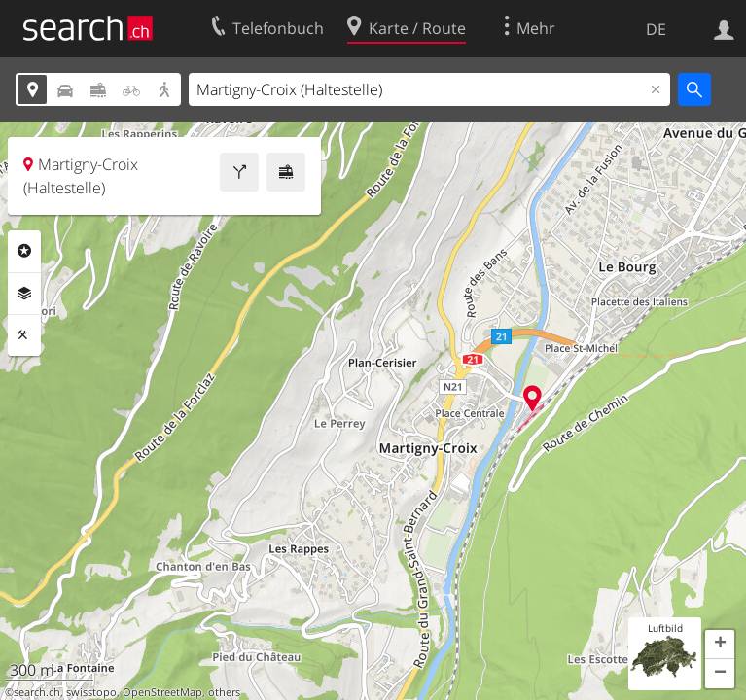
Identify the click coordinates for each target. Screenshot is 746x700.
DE (656, 29)
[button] (720, 645)
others (224, 692)
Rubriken (24, 251)
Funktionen (24, 335)
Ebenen (24, 294)
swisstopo (91, 692)
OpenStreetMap (162, 692)
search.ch (37, 692)
